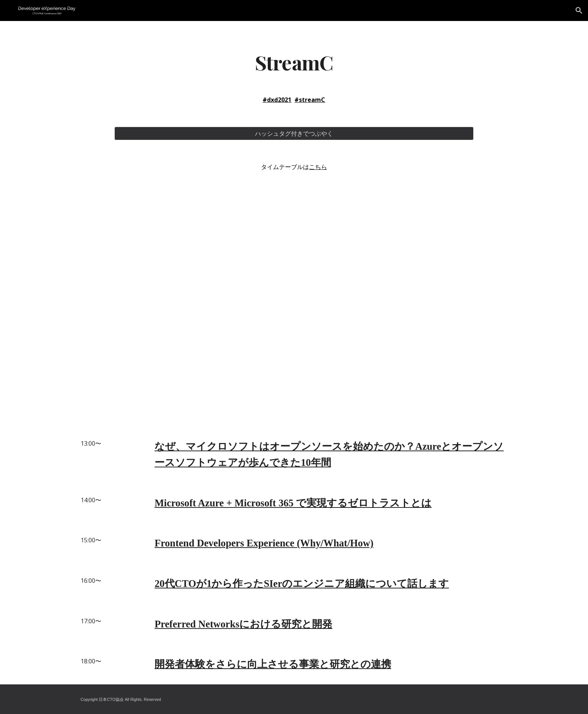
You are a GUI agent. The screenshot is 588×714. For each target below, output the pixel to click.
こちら (318, 167)
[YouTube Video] (294, 295)
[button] (579, 10)
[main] (294, 62)
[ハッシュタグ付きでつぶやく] (294, 133)
